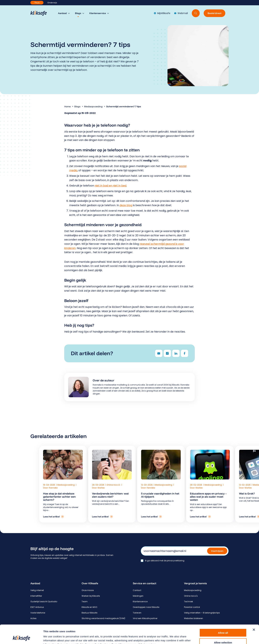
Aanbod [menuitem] (62, 13)
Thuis (37, 3)
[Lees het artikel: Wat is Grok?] (188, 517)
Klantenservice (140, 602)
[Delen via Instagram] (167, 353)
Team (85, 602)
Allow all (223, 615)
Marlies (108, 488)
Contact (137, 590)
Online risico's (121, 485)
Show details (173, 637)
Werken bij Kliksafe (91, 596)
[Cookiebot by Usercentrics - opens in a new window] (21, 638)
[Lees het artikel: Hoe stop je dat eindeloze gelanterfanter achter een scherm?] (83, 517)
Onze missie (88, 590)
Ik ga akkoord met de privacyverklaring (165, 561)
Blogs (77, 106)
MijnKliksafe (162, 13)
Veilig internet (37, 590)
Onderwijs (52, 3)
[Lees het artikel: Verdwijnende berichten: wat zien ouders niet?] (110, 517)
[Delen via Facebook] (185, 353)
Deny (223, 634)
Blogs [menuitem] (78, 13)
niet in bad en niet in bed (111, 186)
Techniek (188, 602)
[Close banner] (254, 612)
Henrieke (135, 488)
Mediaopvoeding (93, 106)
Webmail (181, 13)
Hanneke (83, 488)
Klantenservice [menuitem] (98, 13)
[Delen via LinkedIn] (176, 353)
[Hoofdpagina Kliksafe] (40, 13)
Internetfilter (36, 596)
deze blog (126, 205)
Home (67, 106)
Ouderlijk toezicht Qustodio (44, 602)
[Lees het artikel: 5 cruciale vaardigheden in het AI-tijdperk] (136, 517)
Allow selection (223, 625)
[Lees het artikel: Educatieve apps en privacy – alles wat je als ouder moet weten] (162, 517)
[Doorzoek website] (196, 13)
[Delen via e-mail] (159, 353)
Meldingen (138, 596)
